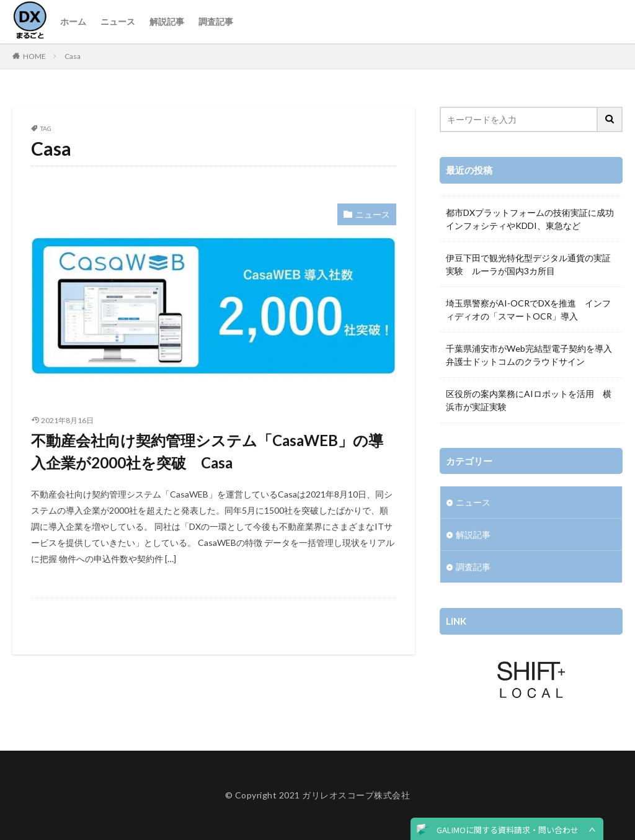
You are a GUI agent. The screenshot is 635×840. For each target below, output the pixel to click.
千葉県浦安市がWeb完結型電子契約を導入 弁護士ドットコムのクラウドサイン (531, 355)
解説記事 (167, 21)
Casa (73, 56)
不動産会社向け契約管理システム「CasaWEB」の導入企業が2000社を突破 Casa (207, 451)
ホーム (73, 21)
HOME (34, 56)
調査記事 (216, 21)
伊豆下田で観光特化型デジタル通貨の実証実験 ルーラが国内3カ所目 (528, 264)
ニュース (118, 21)
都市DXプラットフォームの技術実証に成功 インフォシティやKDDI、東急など (531, 219)
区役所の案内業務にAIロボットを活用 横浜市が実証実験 (529, 400)
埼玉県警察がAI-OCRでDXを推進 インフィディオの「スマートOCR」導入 (528, 310)
